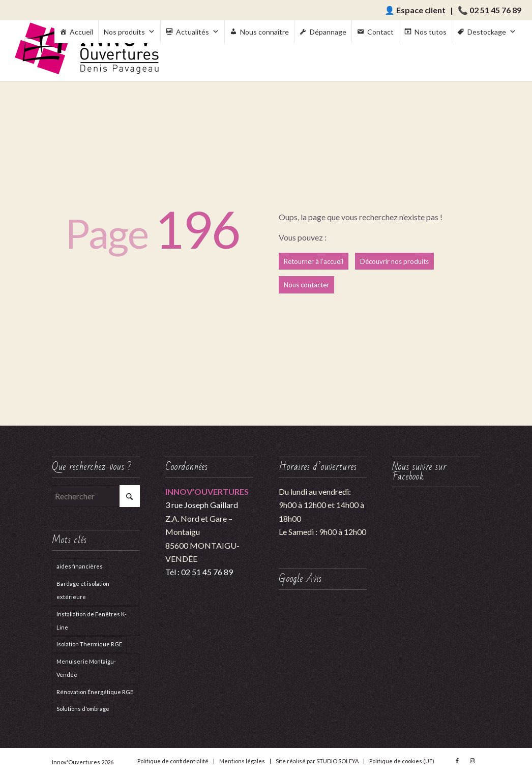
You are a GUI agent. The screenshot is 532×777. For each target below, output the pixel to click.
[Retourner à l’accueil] (314, 261)
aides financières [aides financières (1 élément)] (80, 566)
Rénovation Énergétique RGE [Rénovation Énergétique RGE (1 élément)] (95, 692)
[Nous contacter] (306, 285)
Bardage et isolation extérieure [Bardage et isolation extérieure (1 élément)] (83, 590)
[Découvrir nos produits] (394, 261)
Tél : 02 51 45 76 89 (199, 572)
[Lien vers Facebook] (457, 761)
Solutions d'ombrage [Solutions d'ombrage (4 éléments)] (83, 709)
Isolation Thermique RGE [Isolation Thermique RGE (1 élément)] (89, 644)
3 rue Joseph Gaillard (202, 505)
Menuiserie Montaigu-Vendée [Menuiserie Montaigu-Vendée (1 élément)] (86, 668)
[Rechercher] (96, 496)
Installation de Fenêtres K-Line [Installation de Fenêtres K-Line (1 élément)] (92, 621)
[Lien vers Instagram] (472, 761)
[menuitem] (173, 761)
